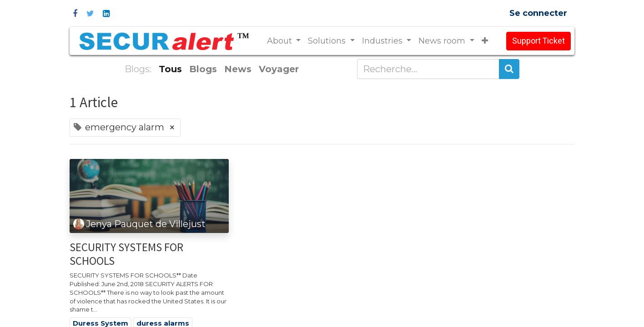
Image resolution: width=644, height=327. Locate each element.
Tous (170, 69)
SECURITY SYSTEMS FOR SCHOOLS (126, 254)
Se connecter (538, 13)
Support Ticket (538, 41)
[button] (485, 41)
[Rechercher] (509, 69)
